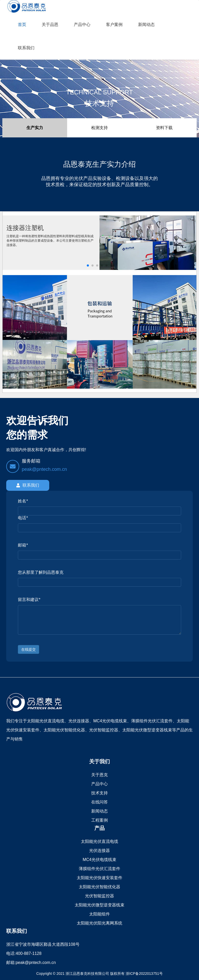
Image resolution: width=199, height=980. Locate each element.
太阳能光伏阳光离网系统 (99, 923)
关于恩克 (99, 775)
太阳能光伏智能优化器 (99, 887)
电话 (23, 518)
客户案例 (114, 24)
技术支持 (99, 793)
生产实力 (35, 128)
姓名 (23, 501)
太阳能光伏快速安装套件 (99, 878)
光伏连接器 (99, 850)
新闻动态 (146, 24)
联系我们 (26, 48)
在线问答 (99, 802)
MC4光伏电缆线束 (99, 860)
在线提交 (29, 649)
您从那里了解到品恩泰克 (41, 572)
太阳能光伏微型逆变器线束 (99, 905)
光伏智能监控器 (99, 896)
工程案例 (99, 820)
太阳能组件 (99, 914)
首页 (22, 24)
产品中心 (82, 24)
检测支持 (99, 128)
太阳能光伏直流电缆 (99, 841)
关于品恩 (50, 24)
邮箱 (23, 545)
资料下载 (164, 128)
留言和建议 (29, 600)
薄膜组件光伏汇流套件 (99, 869)
